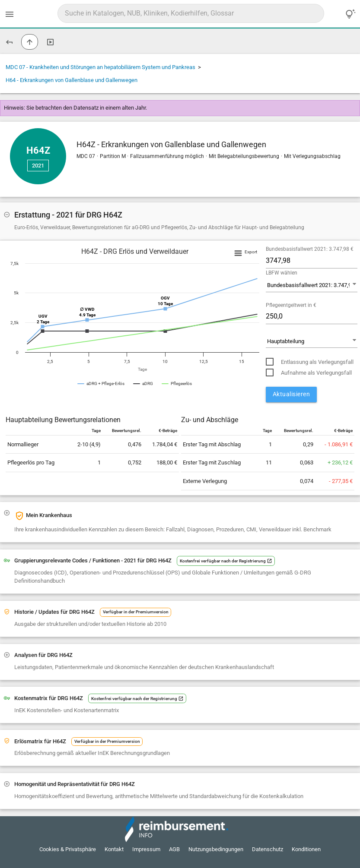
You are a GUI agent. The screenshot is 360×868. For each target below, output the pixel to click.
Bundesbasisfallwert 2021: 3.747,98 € (310, 249)
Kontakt (114, 849)
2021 (38, 166)
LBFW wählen (282, 273)
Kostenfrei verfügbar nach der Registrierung (226, 561)
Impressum (146, 849)
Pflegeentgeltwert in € (291, 305)
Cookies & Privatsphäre (68, 849)
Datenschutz (268, 849)
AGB (174, 849)
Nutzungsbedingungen (216, 849)
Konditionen (306, 849)
